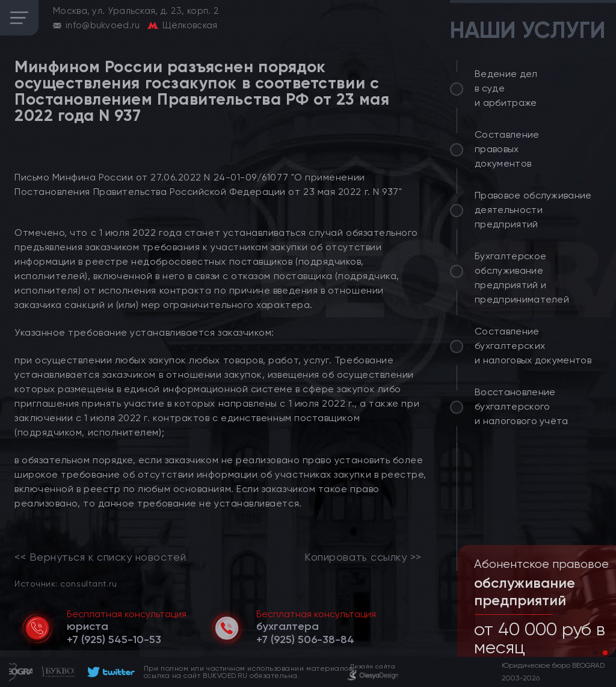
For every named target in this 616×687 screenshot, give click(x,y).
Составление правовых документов (507, 149)
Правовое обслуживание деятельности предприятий (533, 210)
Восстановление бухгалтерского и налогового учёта (522, 406)
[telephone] (114, 639)
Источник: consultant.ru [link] (66, 583)
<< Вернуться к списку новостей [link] (100, 557)
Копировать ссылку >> (363, 557)
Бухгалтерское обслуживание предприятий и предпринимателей (522, 278)
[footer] (109, 672)
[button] (596, 653)
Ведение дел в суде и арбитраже (506, 88)
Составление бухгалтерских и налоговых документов (533, 346)
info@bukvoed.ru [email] (103, 25)
